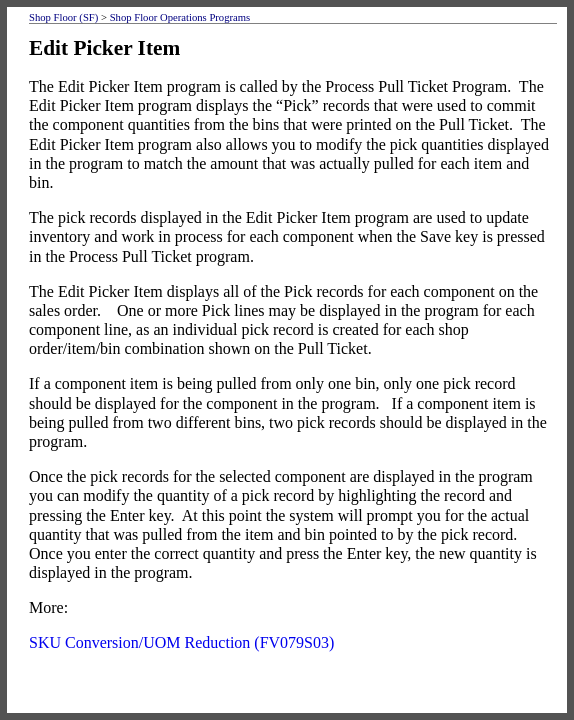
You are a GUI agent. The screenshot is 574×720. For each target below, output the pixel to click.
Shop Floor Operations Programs (180, 17)
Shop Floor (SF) (63, 17)
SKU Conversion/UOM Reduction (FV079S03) (181, 642)
